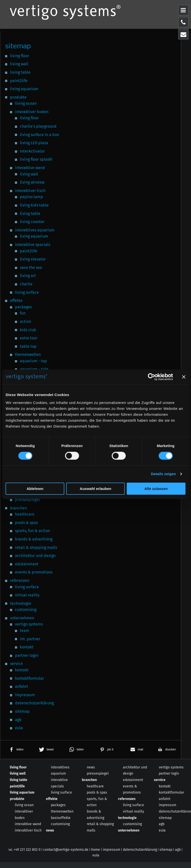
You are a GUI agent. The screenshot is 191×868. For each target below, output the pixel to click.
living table (19, 780)
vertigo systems (171, 767)
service (160, 780)
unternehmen (129, 830)
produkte (17, 799)
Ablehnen (35, 489)
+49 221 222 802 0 (27, 850)
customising (60, 824)
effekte (52, 799)
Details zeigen (163, 474)
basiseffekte (61, 818)
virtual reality (133, 811)
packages (58, 805)
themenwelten (62, 811)
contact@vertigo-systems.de (66, 850)
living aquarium (22, 792)
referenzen (127, 799)
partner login (169, 773)
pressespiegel (98, 773)
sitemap (165, 818)
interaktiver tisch (28, 830)
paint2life (17, 786)
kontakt (165, 786)
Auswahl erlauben (95, 489)
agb (162, 824)
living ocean (24, 805)
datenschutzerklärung (140, 850)
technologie (127, 818)
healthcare (95, 786)
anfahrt (165, 799)
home (96, 850)
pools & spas (97, 792)
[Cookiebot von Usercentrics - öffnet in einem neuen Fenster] (151, 377)
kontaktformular (171, 792)
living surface (61, 792)
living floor (18, 767)
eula (162, 830)
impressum (168, 805)
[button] (15, 750)
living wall (18, 773)
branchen (89, 780)
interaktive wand (28, 824)
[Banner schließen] (184, 377)
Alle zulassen (156, 489)
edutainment (133, 780)
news (50, 830)
